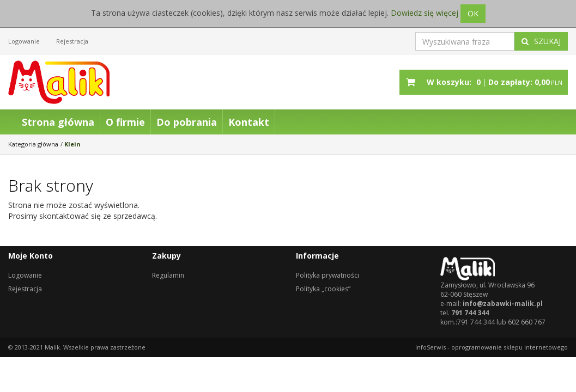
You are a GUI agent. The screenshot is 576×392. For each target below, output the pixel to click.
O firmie (125, 122)
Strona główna (58, 122)
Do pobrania (187, 122)
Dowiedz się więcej (425, 13)
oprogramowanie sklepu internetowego (510, 347)
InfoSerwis (431, 347)
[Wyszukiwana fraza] (465, 41)
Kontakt (249, 122)
